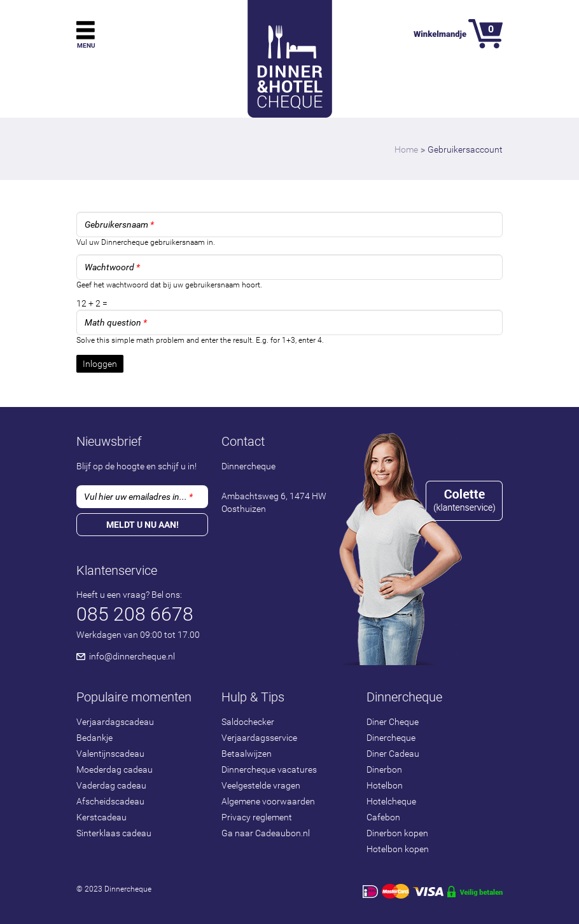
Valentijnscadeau (110, 754)
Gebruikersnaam (119, 224)
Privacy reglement (257, 817)
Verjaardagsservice (259, 738)
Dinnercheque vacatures (269, 769)
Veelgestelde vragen (261, 785)
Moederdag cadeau (115, 769)
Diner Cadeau (393, 754)
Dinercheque (391, 738)
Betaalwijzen (247, 754)
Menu (86, 45)
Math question (116, 322)
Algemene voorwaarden (268, 801)
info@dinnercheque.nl (132, 656)
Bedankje (94, 738)
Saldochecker (248, 722)
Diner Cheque (393, 722)
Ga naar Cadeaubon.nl (266, 833)
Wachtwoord (112, 267)
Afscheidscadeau (110, 801)
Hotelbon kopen (398, 849)
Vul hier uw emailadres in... (138, 497)
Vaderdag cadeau (111, 785)
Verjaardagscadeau (115, 722)
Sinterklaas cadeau (114, 833)
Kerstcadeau (101, 817)
